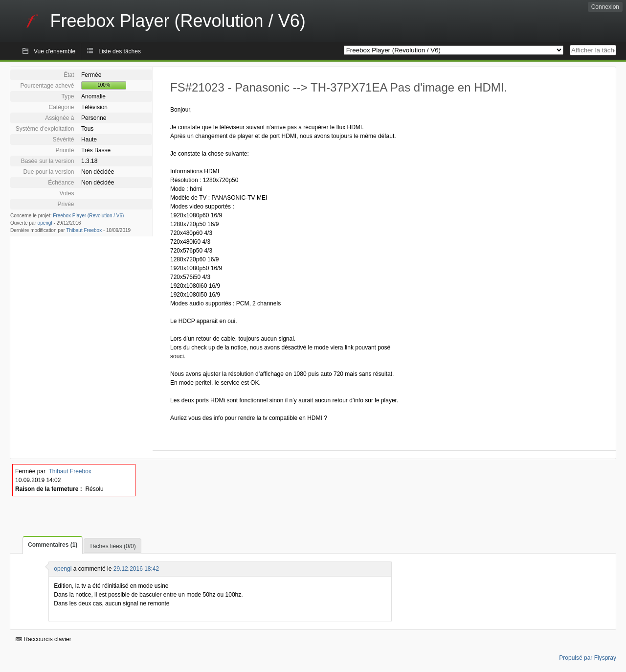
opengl (45, 223)
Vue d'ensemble (55, 51)
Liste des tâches (120, 51)
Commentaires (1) (53, 545)
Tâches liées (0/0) (112, 546)
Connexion (605, 7)
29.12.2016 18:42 (136, 569)
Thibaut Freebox (84, 230)
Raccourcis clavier (44, 639)
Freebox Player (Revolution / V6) (88, 216)
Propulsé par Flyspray (588, 658)
